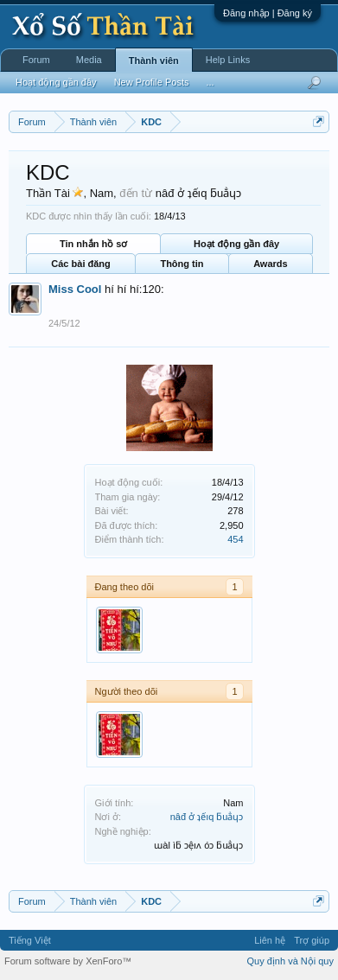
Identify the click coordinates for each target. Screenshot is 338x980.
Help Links (228, 60)
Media (89, 60)
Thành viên (154, 60)
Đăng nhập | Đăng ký (268, 13)
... (210, 82)
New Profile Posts (152, 82)
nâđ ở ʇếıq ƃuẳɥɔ (207, 817)
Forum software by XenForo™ (68, 961)
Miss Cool (75, 289)
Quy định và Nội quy (291, 961)
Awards (271, 264)
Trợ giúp (312, 940)
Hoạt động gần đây (236, 244)
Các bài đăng (80, 264)
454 (235, 539)
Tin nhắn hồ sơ (93, 244)
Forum (36, 60)
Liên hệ (270, 940)
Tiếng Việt (30, 940)
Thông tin (182, 264)
